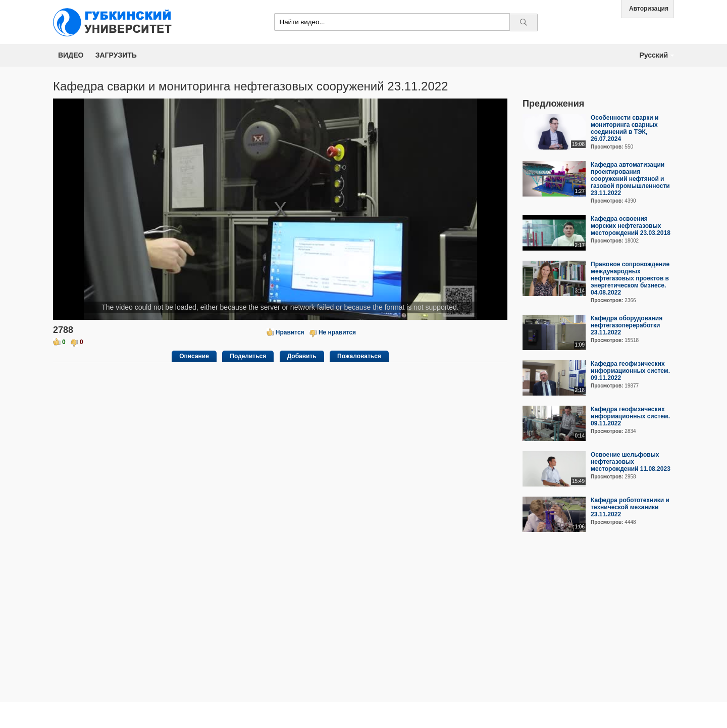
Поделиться (248, 356)
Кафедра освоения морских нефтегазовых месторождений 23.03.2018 (631, 226)
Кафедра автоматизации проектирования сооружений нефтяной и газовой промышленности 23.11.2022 (630, 179)
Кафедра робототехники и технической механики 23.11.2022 (630, 507)
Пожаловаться (359, 356)
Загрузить (116, 55)
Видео (71, 55)
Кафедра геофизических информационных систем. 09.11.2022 (630, 371)
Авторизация (649, 9)
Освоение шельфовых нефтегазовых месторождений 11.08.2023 (631, 462)
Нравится (290, 332)
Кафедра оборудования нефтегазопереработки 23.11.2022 (627, 325)
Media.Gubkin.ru (116, 22)
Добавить (302, 356)
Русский (654, 55)
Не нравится (337, 332)
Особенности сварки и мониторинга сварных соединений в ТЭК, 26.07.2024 (625, 128)
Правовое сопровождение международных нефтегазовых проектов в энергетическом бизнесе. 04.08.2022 (630, 278)
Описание (194, 356)
